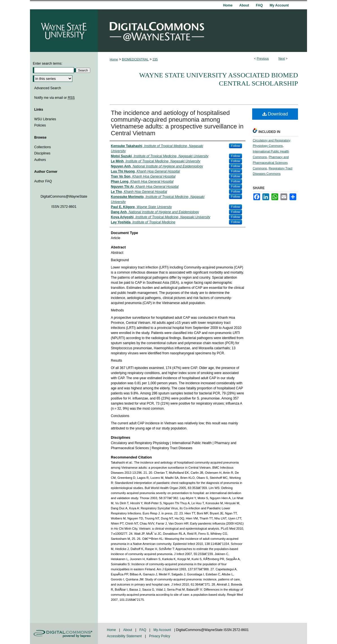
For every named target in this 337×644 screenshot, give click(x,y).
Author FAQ (43, 181)
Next (282, 58)
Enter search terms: (48, 64)
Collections (43, 147)
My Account (163, 630)
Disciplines (42, 153)
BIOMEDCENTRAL (135, 59)
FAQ (143, 630)
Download (275, 114)
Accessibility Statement (125, 636)
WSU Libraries (45, 119)
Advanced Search (48, 88)
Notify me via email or (54, 98)
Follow (236, 146)
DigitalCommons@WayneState (202, 31)
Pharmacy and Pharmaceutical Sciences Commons (271, 163)
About (128, 630)
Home (114, 59)
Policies (40, 125)
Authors (40, 160)
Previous (263, 58)
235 (155, 59)
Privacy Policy (160, 636)
